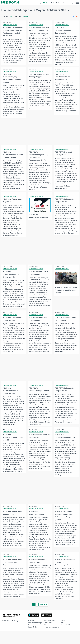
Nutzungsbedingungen (35, 626)
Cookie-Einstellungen (67, 628)
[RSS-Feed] (77, 16)
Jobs (62, 626)
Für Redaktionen (50, 624)
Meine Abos (62, 3)
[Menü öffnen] (77, 3)
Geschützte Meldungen (52, 630)
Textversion (48, 626)
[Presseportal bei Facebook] (12, 624)
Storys (40, 3)
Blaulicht (46, 3)
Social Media (32, 630)
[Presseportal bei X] (14, 624)
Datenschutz (32, 628)
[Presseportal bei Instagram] (17, 624)
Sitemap (47, 628)
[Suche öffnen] (72, 3)
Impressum (32, 624)
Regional (54, 3)
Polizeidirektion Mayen (10, 25)
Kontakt (63, 624)
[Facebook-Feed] (74, 16)
